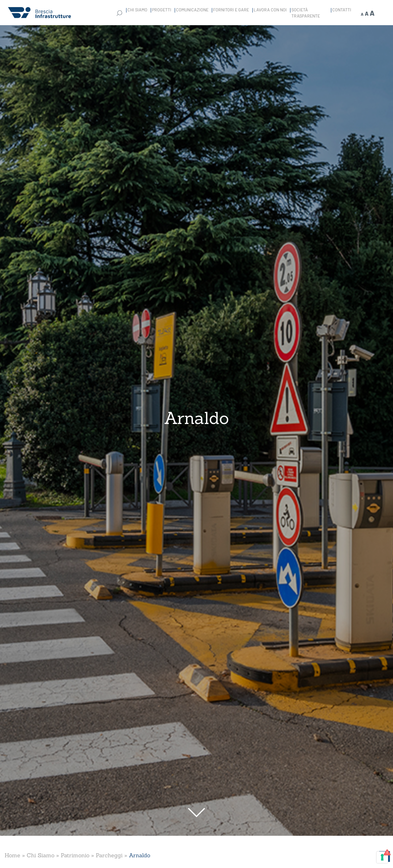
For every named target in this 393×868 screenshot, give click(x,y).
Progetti (162, 10)
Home (12, 855)
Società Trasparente (306, 13)
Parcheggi (109, 855)
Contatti (342, 10)
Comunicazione (192, 10)
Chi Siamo (137, 10)
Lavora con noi (270, 10)
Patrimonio (75, 855)
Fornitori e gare (231, 10)
